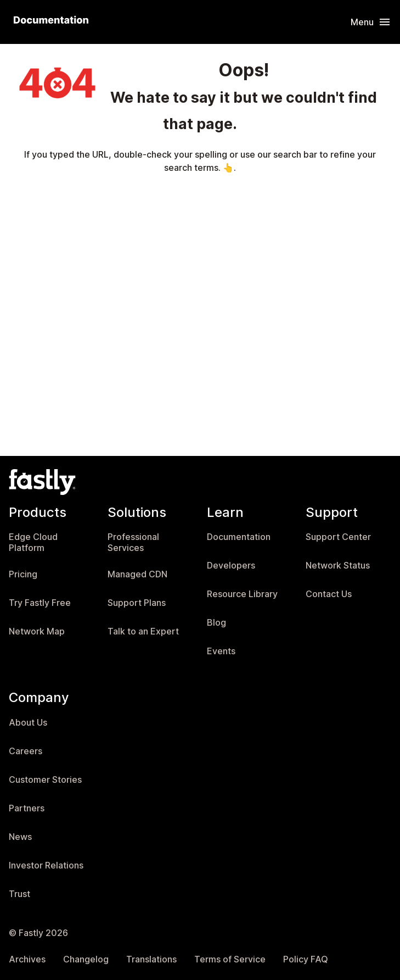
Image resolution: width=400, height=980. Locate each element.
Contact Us (329, 594)
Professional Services (133, 542)
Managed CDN (137, 574)
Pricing (23, 574)
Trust (19, 894)
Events (221, 651)
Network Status (338, 566)
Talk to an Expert (143, 631)
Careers (26, 751)
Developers (231, 566)
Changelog (86, 959)
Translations (151, 959)
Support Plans (137, 603)
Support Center (338, 537)
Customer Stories (45, 780)
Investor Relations (46, 865)
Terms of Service (230, 959)
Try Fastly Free (40, 603)
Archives (27, 959)
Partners (27, 808)
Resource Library (242, 594)
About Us (28, 723)
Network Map (37, 631)
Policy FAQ (306, 959)
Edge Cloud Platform (33, 542)
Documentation (239, 537)
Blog (216, 623)
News (20, 837)
